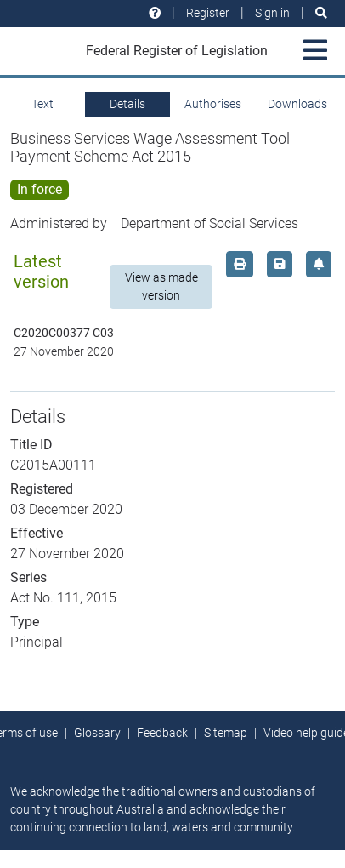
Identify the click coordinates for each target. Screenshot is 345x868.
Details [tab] (127, 104)
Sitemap (226, 733)
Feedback (162, 733)
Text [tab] (42, 104)
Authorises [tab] (213, 104)
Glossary (97, 733)
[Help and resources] (155, 13)
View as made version (161, 286)
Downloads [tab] (297, 104)
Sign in (272, 13)
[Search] (321, 13)
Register (208, 13)
